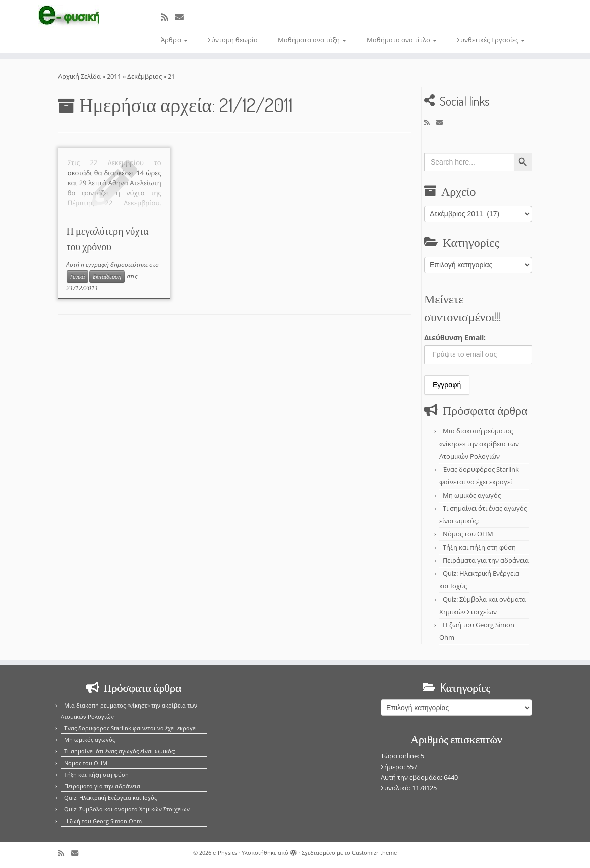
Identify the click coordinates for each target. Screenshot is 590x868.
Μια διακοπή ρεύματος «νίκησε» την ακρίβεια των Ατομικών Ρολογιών (479, 444)
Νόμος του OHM (468, 534)
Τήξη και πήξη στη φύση (479, 547)
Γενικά (77, 277)
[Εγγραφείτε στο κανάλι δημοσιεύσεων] (168, 17)
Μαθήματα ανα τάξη (312, 40)
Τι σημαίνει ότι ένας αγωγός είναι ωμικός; (120, 751)
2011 (114, 76)
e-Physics (225, 853)
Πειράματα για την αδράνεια (486, 560)
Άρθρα (174, 40)
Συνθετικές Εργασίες (491, 40)
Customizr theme (374, 853)
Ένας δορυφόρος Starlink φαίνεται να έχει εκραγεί (131, 728)
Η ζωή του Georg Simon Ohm (103, 821)
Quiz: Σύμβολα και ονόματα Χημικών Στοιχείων (127, 809)
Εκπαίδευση (107, 277)
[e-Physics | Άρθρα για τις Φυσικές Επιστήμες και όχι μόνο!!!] (69, 17)
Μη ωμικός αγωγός (472, 495)
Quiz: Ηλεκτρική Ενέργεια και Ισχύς (110, 798)
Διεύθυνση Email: (455, 337)
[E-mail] (183, 17)
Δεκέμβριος (144, 76)
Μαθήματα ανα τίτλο (402, 40)
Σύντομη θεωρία (233, 40)
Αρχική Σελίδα (80, 76)
